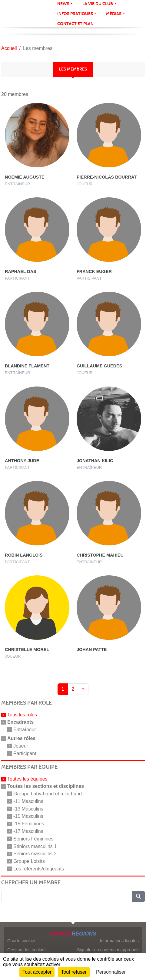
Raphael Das (21, 271)
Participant (25, 753)
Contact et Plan (75, 24)
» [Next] (83, 689)
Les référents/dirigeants (39, 869)
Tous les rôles (22, 715)
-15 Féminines (29, 824)
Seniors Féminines (33, 839)
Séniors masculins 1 (35, 846)
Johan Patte (92, 649)
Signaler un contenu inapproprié (108, 950)
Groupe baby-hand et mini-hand (48, 794)
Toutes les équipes (27, 779)
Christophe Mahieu (100, 555)
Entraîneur (25, 730)
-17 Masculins (28, 831)
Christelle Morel (27, 649)
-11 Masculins (28, 801)
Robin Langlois (24, 555)
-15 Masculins (28, 816)
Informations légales (119, 941)
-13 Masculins (28, 809)
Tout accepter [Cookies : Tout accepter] (37, 972)
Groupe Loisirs (29, 861)
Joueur (21, 746)
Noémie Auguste (25, 177)
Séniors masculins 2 (35, 854)
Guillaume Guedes (99, 366)
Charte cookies (22, 941)
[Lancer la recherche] (138, 896)
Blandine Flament (27, 366)
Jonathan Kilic (95, 461)
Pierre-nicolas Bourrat (107, 177)
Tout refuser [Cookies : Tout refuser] (74, 972)
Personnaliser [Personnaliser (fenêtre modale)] (111, 972)
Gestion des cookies (27, 950)
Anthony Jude (22, 461)
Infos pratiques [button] (75, 14)
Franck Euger (94, 271)
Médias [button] (114, 14)
